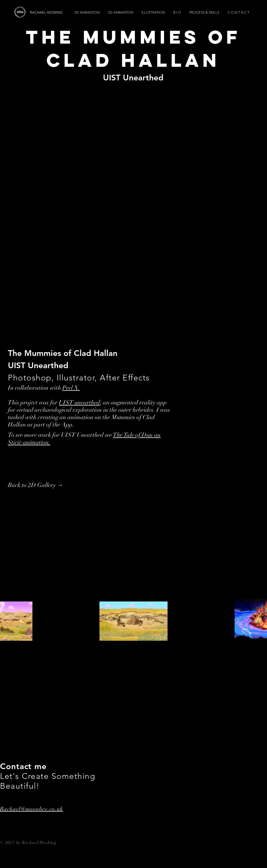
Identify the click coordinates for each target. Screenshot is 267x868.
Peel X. (71, 388)
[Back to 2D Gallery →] (36, 485)
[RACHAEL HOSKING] (60, 13)
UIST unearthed (79, 402)
